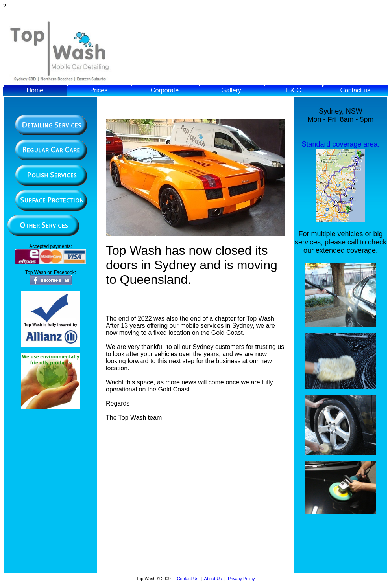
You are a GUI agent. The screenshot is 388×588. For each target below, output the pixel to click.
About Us (213, 579)
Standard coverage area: (340, 144)
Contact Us (188, 579)
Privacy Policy (241, 579)
